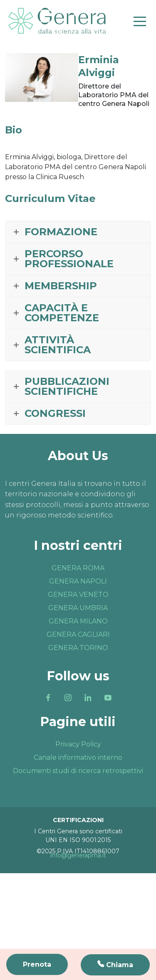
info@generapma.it (78, 855)
